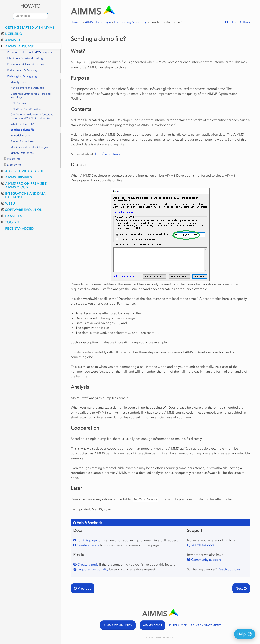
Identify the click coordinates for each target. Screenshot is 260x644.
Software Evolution (22, 210)
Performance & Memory (21, 70)
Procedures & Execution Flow (24, 64)
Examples (12, 216)
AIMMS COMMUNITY (118, 625)
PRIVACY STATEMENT (206, 625)
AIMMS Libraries (17, 177)
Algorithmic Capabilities (25, 171)
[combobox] (30, 16)
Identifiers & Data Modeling (23, 58)
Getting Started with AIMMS (30, 27)
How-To (76, 22)
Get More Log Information (26, 109)
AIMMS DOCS (152, 625)
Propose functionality (92, 569)
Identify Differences (22, 153)
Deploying (12, 165)
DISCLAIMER (178, 625)
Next (241, 588)
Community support (206, 560)
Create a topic (88, 564)
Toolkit (10, 222)
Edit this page (86, 540)
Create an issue (88, 545)
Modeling (12, 159)
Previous (83, 588)
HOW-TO (30, 6)
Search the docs (202, 545)
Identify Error (18, 82)
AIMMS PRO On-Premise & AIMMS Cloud (24, 185)
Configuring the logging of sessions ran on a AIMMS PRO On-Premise (32, 116)
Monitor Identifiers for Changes (29, 147)
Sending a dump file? (23, 130)
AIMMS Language (18, 46)
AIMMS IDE (12, 40)
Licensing (12, 34)
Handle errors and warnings (27, 88)
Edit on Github (239, 22)
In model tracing (20, 136)
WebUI (8, 203)
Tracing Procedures (22, 141)
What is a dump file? (22, 124)
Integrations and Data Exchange (23, 195)
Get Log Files (18, 103)
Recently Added (19, 228)
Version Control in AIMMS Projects (29, 52)
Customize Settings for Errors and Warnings (31, 95)
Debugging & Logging (20, 76)
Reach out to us (229, 569)
